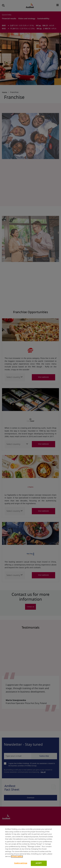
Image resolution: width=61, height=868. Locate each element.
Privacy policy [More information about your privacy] (17, 857)
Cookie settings (21, 863)
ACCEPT (39, 863)
